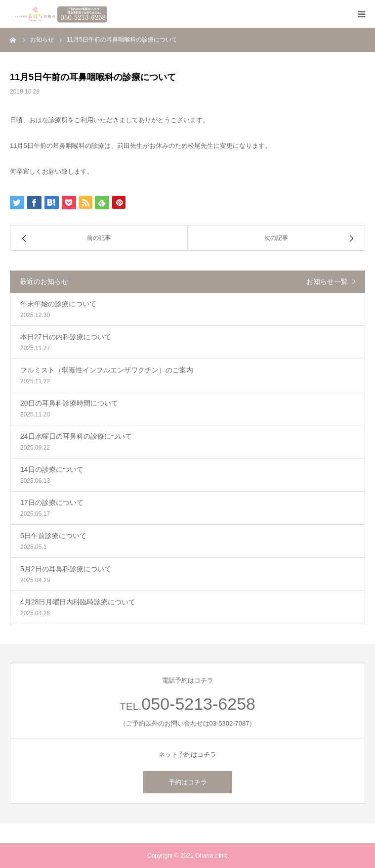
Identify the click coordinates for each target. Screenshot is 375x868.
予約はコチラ (188, 782)
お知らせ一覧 (327, 281)
